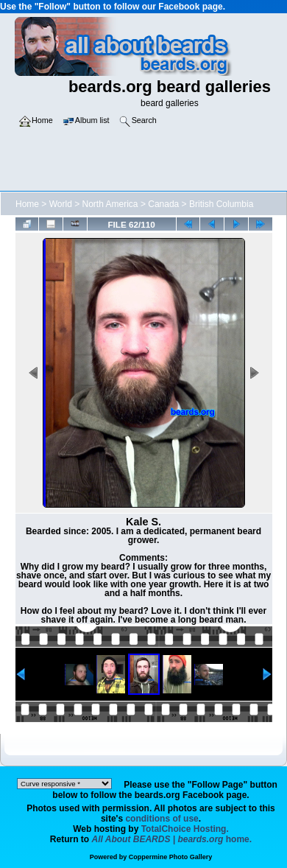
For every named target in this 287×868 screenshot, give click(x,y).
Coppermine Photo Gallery (171, 857)
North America (110, 204)
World (61, 204)
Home (27, 204)
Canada (163, 204)
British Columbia (221, 204)
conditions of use (162, 819)
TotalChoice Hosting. (185, 829)
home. (172, 839)
